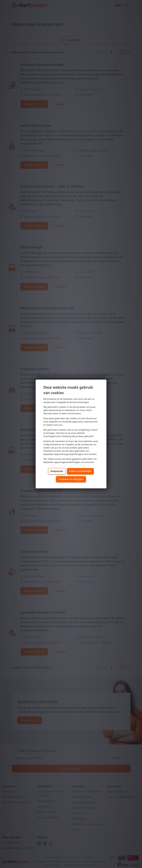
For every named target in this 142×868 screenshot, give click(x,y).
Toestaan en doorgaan (71, 479)
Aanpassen (57, 471)
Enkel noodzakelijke (80, 471)
